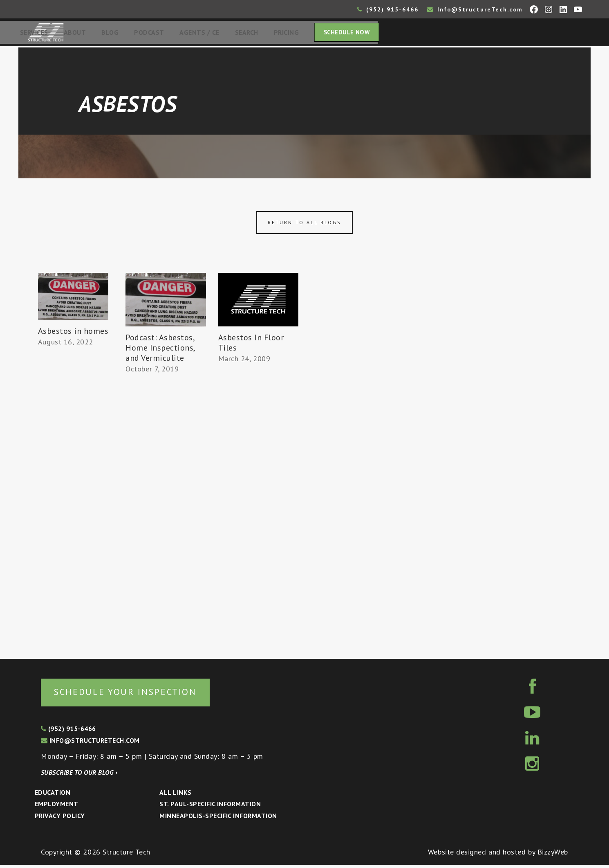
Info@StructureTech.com (475, 9)
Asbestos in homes (73, 333)
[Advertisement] (73, 502)
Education (53, 796)
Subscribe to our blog (79, 776)
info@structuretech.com (90, 744)
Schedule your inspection (137, 694)
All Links (175, 796)
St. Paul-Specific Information (210, 807)
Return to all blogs (304, 225)
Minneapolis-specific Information (218, 819)
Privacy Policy (60, 819)
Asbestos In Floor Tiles (251, 345)
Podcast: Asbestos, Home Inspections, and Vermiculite (160, 350)
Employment (57, 807)
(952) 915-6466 (388, 9)
